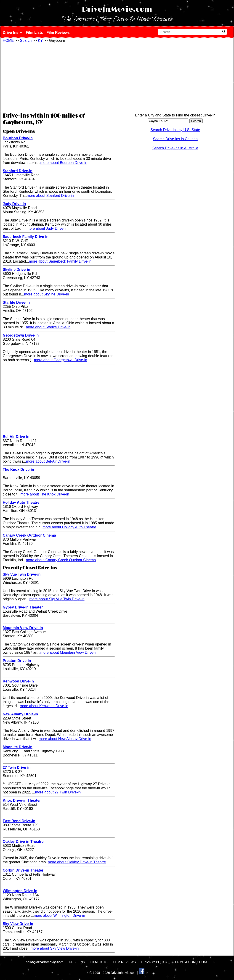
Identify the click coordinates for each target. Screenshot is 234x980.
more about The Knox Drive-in (45, 494)
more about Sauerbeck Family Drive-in (60, 261)
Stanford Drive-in (18, 171)
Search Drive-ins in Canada (175, 139)
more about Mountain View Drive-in (69, 652)
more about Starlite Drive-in (48, 327)
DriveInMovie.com (117, 9)
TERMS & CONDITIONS (191, 962)
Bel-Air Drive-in (16, 437)
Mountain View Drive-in (23, 628)
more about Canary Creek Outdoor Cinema (61, 560)
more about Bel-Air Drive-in (48, 461)
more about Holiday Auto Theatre (69, 527)
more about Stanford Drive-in (50, 196)
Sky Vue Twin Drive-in (22, 574)
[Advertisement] (59, 77)
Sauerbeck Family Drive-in (26, 237)
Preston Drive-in (17, 661)
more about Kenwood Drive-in (44, 706)
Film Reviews (58, 33)
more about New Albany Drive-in (65, 739)
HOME (8, 41)
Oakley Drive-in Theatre (23, 842)
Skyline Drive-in (16, 270)
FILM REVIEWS (124, 962)
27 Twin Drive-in (17, 768)
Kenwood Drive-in (18, 681)
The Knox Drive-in (18, 470)
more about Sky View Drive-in (55, 948)
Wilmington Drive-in (20, 891)
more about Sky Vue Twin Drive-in (57, 599)
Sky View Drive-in (18, 924)
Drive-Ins (12, 33)
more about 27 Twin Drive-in (58, 792)
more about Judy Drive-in (47, 228)
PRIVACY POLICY (154, 962)
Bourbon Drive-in (18, 138)
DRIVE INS (77, 962)
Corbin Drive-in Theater (23, 870)
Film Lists (34, 33)
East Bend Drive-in (19, 821)
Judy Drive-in (14, 204)
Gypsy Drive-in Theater (23, 607)
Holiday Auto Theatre (21, 502)
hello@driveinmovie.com (45, 962)
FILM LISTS (99, 962)
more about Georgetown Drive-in (61, 360)
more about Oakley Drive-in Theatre (77, 862)
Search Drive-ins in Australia (175, 148)
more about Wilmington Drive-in (59, 915)
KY (40, 41)
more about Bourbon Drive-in (64, 163)
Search (26, 41)
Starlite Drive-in (16, 302)
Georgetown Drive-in (21, 335)
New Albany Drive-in (20, 714)
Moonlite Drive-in (18, 747)
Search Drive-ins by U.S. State (175, 130)
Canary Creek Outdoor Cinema (29, 535)
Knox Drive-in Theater (22, 800)
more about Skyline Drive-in (47, 294)
